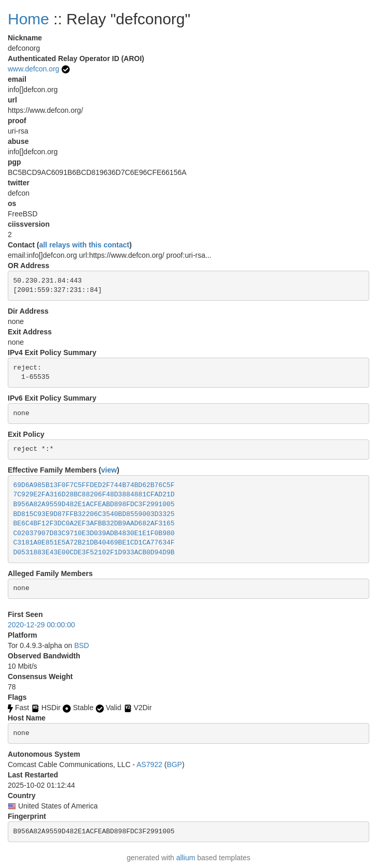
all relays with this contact (84, 245)
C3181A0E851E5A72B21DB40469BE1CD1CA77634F (94, 543)
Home (28, 19)
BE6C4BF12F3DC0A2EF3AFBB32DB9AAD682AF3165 (94, 524)
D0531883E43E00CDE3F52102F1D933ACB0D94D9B (94, 553)
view (109, 470)
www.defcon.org (34, 69)
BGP (174, 764)
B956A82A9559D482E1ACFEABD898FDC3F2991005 (94, 504)
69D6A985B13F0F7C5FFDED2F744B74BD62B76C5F (94, 485)
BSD (81, 645)
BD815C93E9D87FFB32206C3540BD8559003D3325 (94, 514)
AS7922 (149, 764)
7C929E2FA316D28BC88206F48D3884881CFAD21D (94, 495)
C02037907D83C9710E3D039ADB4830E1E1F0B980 (94, 533)
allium (186, 858)
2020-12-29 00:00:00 (41, 625)
